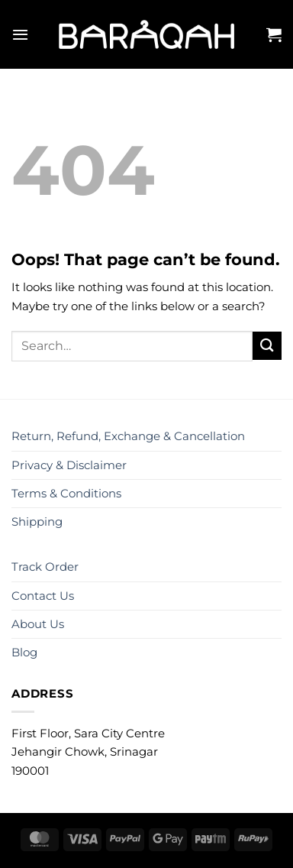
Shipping (37, 521)
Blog (24, 652)
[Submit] (267, 346)
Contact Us (43, 596)
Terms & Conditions (66, 493)
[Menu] (20, 34)
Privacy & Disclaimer (69, 465)
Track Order (45, 567)
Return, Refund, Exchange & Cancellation (128, 436)
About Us (38, 624)
